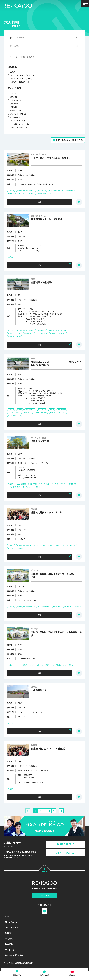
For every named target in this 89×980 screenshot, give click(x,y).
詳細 (40, 202)
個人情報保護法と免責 (14, 955)
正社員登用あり (15, 100)
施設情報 (9, 933)
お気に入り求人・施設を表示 (68, 140)
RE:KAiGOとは (11, 921)
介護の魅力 (72, 975)
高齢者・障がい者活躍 (17, 127)
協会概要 (9, 944)
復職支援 (12, 107)
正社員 (12, 72)
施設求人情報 (44, 975)
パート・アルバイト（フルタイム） (22, 75)
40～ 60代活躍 (14, 110)
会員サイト (44, 895)
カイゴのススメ (12, 927)
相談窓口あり (14, 117)
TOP (45, 871)
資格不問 (12, 97)
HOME (8, 916)
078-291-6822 (65, 844)
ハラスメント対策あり (17, 114)
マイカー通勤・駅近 (16, 121)
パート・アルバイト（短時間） (20, 79)
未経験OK (13, 93)
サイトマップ (11, 949)
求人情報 (9, 938)
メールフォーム (65, 852)
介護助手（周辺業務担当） (19, 82)
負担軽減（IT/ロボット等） (19, 124)
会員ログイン (17, 975)
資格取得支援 (14, 104)
